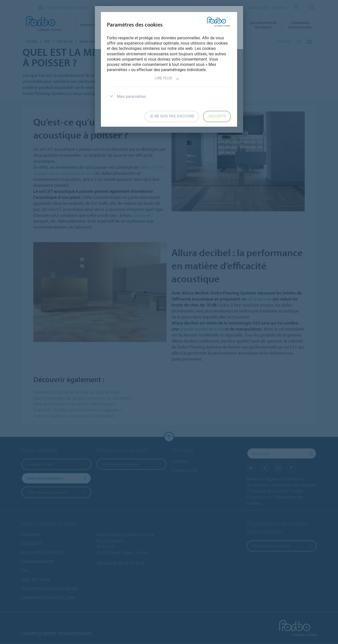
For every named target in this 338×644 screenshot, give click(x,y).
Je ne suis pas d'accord (172, 116)
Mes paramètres (126, 97)
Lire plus (167, 79)
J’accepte (217, 116)
